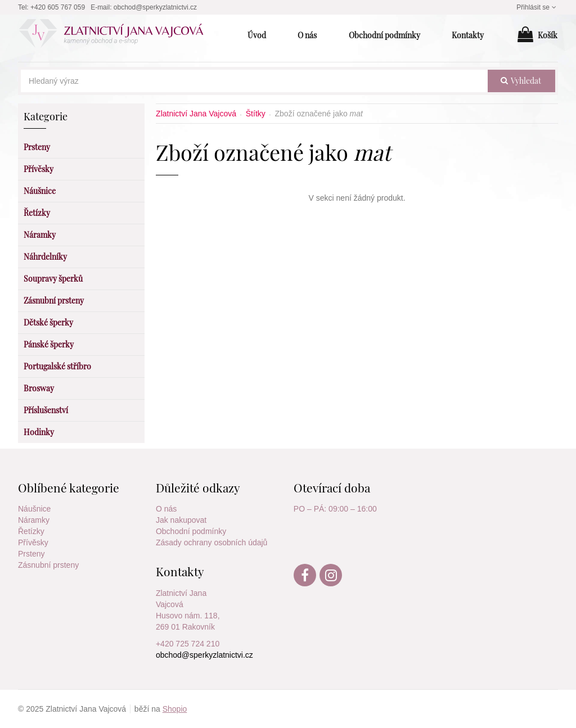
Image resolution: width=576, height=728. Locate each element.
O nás (166, 509)
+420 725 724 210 (188, 644)
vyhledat (521, 81)
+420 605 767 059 (58, 7)
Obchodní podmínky (191, 531)
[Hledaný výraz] (254, 81)
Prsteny (31, 554)
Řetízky (31, 531)
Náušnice (34, 509)
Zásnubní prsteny (48, 565)
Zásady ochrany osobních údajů (211, 542)
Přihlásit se (537, 7)
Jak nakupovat (181, 520)
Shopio (175, 709)
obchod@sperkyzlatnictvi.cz (155, 7)
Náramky (34, 520)
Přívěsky (33, 542)
